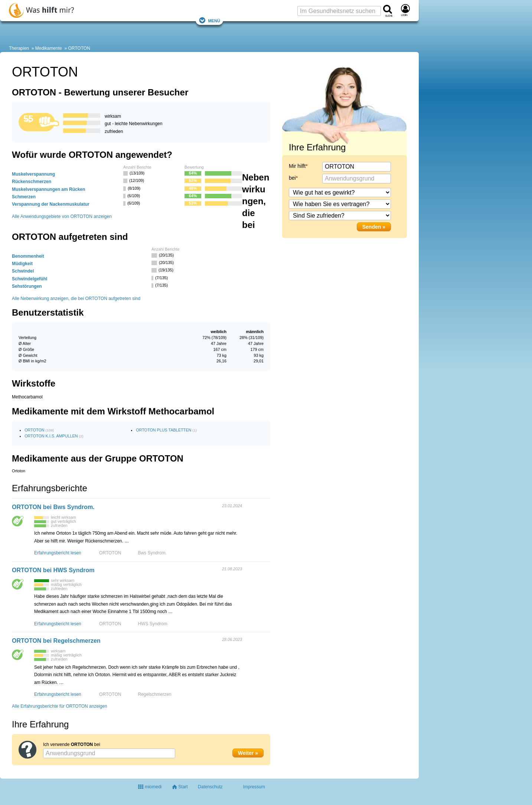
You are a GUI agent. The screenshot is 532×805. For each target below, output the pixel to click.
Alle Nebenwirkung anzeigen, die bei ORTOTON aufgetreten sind (76, 299)
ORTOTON (79, 48)
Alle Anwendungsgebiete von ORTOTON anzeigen (62, 216)
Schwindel (23, 271)
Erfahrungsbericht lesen (58, 553)
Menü (209, 20)
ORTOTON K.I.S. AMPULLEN (51, 436)
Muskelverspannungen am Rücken (48, 189)
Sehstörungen (27, 286)
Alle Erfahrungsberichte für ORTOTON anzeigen (60, 706)
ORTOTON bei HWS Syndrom (53, 570)
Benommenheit (28, 256)
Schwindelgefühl (30, 279)
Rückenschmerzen (32, 182)
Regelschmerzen (154, 694)
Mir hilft (297, 166)
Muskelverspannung (33, 174)
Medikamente (49, 48)
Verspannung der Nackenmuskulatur (51, 204)
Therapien (19, 48)
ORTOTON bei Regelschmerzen (56, 641)
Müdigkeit (22, 264)
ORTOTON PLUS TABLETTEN (164, 430)
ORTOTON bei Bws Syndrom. (53, 507)
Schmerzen (24, 197)
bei (292, 178)
